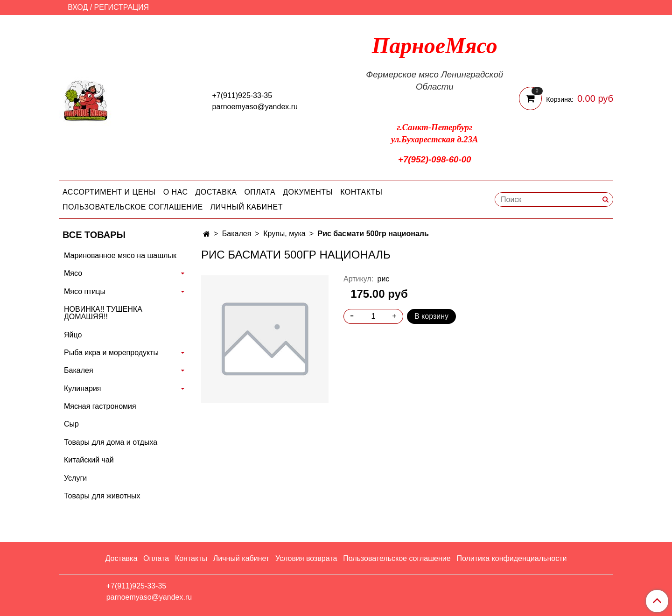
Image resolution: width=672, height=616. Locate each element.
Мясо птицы (85, 291)
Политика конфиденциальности (511, 558)
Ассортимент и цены (109, 192)
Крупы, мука (284, 234)
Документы (308, 192)
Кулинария (82, 388)
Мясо (73, 273)
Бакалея (237, 234)
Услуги (75, 478)
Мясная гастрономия (100, 406)
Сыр (71, 424)
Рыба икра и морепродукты (111, 353)
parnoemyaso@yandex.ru (255, 107)
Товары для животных (102, 496)
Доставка (216, 192)
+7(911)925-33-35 (242, 95)
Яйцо (73, 335)
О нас (176, 192)
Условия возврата (306, 558)
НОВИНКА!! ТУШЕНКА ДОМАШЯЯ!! (103, 313)
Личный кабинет (247, 207)
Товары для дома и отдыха (111, 442)
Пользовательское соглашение (133, 207)
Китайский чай (89, 460)
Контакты (361, 192)
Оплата (260, 192)
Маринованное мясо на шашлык (120, 255)
